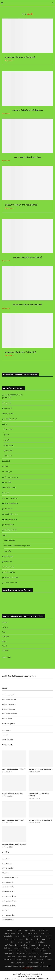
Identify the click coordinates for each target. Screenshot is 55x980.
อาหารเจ (5, 735)
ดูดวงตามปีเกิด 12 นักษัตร (10, 577)
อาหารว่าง (38, 936)
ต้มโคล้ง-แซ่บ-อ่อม (11, 945)
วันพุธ (4, 632)
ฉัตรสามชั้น (6, 493)
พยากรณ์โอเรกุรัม (8, 556)
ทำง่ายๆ (21, 933)
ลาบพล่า (47, 945)
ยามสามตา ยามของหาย (10, 498)
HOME (10, 930)
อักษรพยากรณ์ (6, 403)
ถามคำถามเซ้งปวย (8, 567)
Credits (49, 960)
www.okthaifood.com (27, 968)
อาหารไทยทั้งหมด (8, 920)
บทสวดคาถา (8, 456)
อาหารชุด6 (7, 960)
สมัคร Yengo (7, 657)
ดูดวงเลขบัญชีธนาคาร (9, 519)
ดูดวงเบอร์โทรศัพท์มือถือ (10, 503)
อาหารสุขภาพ (6, 730)
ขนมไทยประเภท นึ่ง (8, 695)
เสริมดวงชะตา (9, 445)
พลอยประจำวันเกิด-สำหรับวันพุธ (27, 157)
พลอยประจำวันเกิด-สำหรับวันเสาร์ (27, 305)
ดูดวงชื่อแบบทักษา (8, 525)
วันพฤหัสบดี (6, 637)
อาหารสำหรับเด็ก (7, 740)
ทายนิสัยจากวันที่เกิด (8, 572)
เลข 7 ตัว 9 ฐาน (7, 472)
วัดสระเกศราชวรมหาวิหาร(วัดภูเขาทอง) (17, 546)
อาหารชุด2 (11, 957)
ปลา (49, 933)
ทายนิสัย (7, 440)
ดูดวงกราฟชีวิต (7, 482)
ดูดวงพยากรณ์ (6, 398)
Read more (9, 61)
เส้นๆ (49, 948)
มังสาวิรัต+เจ (44, 930)
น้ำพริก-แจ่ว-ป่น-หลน (28, 945)
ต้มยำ (12, 942)
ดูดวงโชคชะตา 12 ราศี (9, 583)
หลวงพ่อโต (7, 551)
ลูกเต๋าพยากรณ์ (7, 562)
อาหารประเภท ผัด (8, 882)
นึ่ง (38, 939)
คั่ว (32, 939)
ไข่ (30, 936)
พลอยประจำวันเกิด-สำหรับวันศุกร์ (28, 257)
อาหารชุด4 (33, 957)
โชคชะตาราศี (9, 954)
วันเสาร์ (4, 646)
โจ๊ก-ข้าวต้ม (6, 859)
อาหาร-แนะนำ (32, 933)
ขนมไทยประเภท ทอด (9, 704)
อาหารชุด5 (44, 957)
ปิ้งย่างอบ (7, 948)
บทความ (5, 424)
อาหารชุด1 (47, 954)
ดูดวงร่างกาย (8, 429)
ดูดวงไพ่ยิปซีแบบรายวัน (10, 419)
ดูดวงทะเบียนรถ (7, 509)
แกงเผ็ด (28, 942)
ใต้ (27, 939)
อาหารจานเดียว (7, 863)
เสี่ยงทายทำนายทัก (8, 413)
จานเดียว (43, 951)
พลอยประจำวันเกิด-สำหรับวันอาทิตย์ (21, 352)
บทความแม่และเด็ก (18, 962)
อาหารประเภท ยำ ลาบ (9, 901)
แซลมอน (17, 948)
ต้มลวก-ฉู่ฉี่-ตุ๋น (39, 942)
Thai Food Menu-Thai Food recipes (29, 954)
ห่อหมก (18, 951)
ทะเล (42, 933)
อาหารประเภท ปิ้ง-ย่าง (9, 896)
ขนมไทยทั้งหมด (7, 718)
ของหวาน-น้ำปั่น (30, 930)
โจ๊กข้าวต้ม (27, 948)
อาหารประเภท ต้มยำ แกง (10, 877)
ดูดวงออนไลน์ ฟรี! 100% (36, 962)
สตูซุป (26, 951)
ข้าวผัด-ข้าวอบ (39, 948)
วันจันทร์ (5, 622)
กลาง (6, 939)
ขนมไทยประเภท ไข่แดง (10, 714)
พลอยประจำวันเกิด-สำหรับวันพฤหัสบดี (21, 205)
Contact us (40, 960)
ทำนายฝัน (5, 466)
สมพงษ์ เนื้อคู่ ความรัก (9, 487)
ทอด (44, 939)
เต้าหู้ (17, 936)
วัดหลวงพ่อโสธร (9, 540)
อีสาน (13, 939)
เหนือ (21, 939)
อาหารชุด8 (29, 960)
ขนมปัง (34, 951)
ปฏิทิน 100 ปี (6, 461)
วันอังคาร (5, 627)
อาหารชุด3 (22, 957)
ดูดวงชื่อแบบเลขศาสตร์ (10, 530)
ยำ (40, 945)
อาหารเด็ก (48, 936)
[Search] (53, 3)
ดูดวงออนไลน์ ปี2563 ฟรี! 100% (12, 395)
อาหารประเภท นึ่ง (8, 887)
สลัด (11, 951)
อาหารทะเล (6, 910)
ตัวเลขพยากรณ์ (7, 408)
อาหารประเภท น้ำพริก (9, 906)
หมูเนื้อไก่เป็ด (8, 936)
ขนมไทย (18, 930)
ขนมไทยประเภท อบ (8, 709)
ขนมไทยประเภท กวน (9, 700)
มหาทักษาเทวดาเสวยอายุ (10, 477)
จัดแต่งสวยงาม (10, 933)
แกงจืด (20, 942)
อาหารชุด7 (18, 960)
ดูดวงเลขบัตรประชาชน (10, 514)
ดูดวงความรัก (8, 450)
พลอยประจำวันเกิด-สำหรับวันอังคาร (28, 110)
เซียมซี (4, 535)
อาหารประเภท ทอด (8, 892)
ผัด (50, 939)
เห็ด (24, 936)
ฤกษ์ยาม (7, 435)
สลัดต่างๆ (5, 873)
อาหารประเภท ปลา (8, 915)
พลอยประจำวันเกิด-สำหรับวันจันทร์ (20, 57)
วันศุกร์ (4, 641)
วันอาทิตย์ (5, 651)
